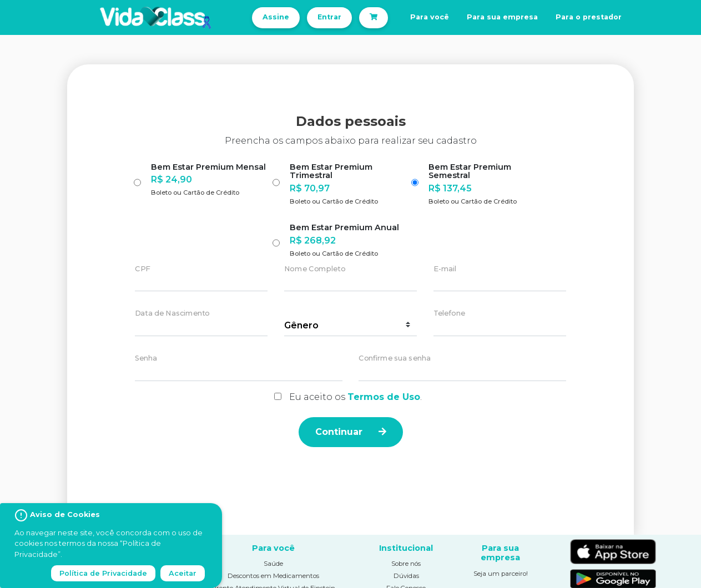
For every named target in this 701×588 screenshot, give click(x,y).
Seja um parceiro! (501, 574)
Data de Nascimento (172, 314)
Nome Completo (315, 269)
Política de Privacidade (103, 573)
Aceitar (183, 573)
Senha (146, 359)
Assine (276, 17)
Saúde (273, 564)
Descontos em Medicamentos (273, 576)
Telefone (449, 314)
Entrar (329, 17)
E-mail (445, 269)
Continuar (351, 432)
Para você (430, 17)
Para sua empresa (502, 17)
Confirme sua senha (395, 359)
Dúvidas (406, 576)
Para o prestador (589, 17)
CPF (142, 269)
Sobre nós (406, 564)
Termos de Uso (384, 397)
